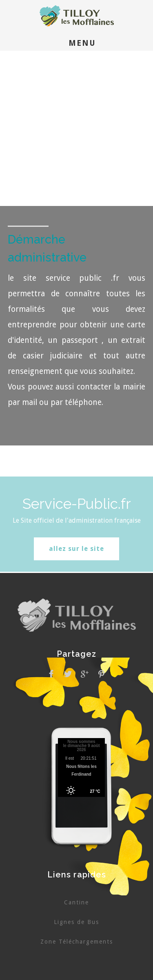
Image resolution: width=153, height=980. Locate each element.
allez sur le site (76, 549)
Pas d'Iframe (82, 769)
